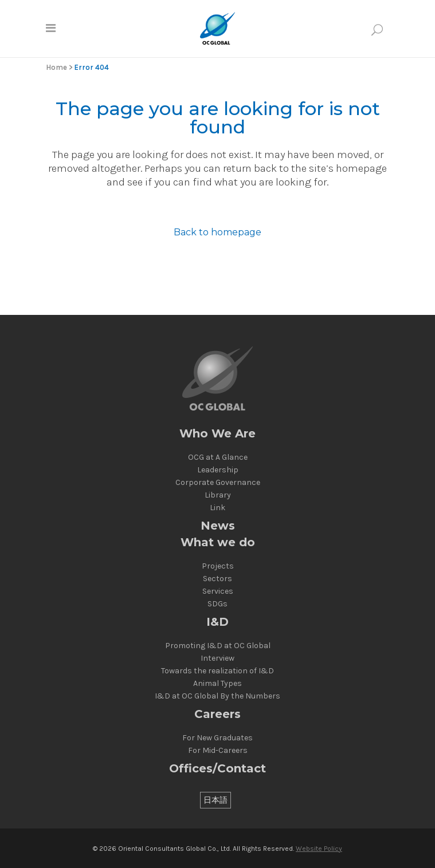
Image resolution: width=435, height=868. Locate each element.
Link (217, 508)
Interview (217, 658)
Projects (218, 566)
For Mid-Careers (218, 751)
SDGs (217, 604)
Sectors (217, 579)
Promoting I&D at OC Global (218, 646)
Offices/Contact (217, 769)
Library (218, 495)
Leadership (218, 470)
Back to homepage (217, 232)
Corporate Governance (218, 483)
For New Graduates (217, 738)
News (218, 526)
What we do (218, 542)
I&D (217, 622)
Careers (217, 714)
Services (218, 591)
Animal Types (217, 684)
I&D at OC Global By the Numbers (217, 696)
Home (56, 67)
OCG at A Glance (218, 457)
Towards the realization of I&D (217, 671)
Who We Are (217, 434)
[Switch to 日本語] (215, 800)
